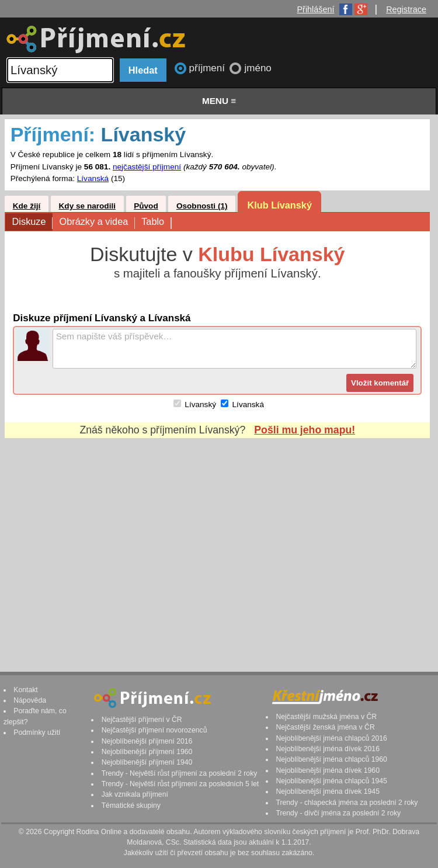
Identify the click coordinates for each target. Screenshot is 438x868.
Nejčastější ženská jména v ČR (325, 727)
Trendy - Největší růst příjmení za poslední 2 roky (180, 773)
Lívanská (93, 178)
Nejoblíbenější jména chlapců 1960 (331, 759)
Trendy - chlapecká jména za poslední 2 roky (347, 803)
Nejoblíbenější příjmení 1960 (147, 752)
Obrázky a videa (97, 222)
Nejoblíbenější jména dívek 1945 (328, 791)
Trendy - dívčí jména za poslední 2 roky (338, 813)
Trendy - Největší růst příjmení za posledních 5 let (180, 784)
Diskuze (32, 222)
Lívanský (200, 405)
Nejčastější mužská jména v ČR (326, 717)
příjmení (208, 68)
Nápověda (30, 700)
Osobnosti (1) (202, 206)
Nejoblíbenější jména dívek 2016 (328, 749)
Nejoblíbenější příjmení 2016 (147, 741)
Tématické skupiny (131, 805)
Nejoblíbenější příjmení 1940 (147, 762)
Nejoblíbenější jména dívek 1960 (328, 770)
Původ (146, 206)
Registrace (406, 9)
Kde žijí (27, 206)
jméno (258, 68)
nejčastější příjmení (147, 167)
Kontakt (26, 690)
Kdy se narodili (87, 206)
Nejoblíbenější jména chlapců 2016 (331, 738)
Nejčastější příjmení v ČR (142, 720)
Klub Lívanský (279, 205)
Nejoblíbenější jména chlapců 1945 (331, 781)
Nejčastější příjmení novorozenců (154, 730)
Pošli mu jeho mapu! (305, 430)
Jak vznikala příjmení (135, 794)
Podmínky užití (37, 732)
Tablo (156, 222)
